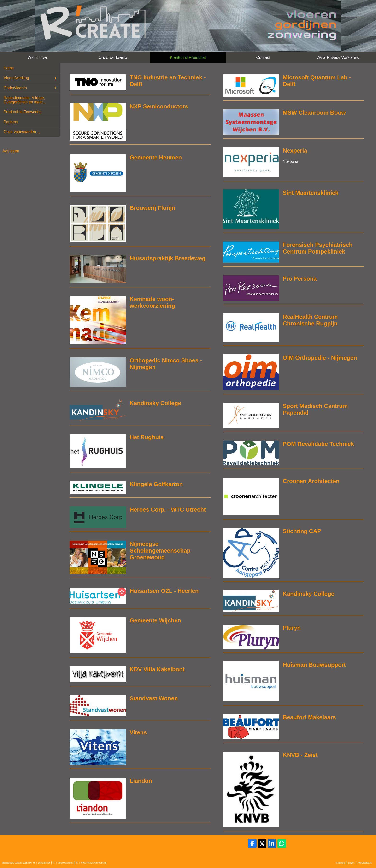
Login (351, 863)
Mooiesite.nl (365, 863)
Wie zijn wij (38, 57)
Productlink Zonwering (23, 112)
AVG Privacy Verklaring (338, 57)
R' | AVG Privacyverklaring (91, 863)
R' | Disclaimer (42, 863)
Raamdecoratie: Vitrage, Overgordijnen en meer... (25, 100)
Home (9, 68)
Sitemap (340, 863)
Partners (11, 122)
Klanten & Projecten (188, 57)
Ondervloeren (15, 88)
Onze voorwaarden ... (22, 132)
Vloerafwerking (16, 78)
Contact (263, 57)
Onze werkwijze (113, 57)
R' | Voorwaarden (63, 863)
